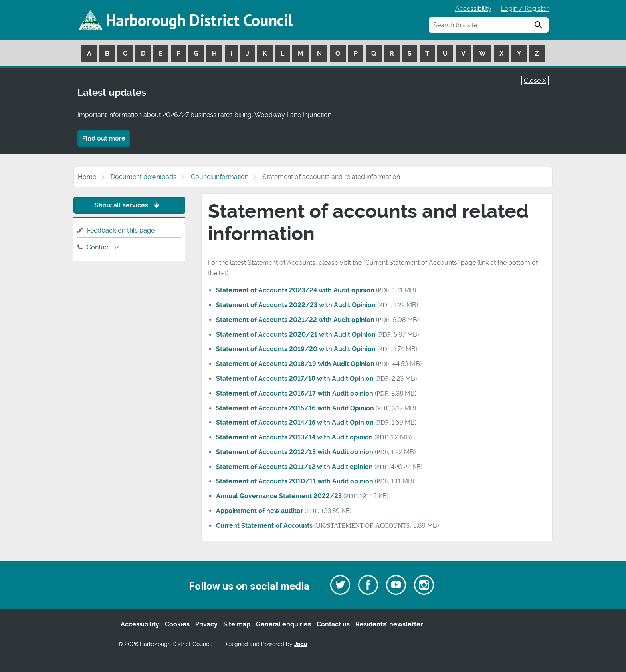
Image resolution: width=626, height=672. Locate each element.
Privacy (206, 624)
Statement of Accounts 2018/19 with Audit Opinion (295, 364)
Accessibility (473, 9)
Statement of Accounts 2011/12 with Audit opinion (294, 467)
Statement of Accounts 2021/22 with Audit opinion (295, 320)
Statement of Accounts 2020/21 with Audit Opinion (296, 335)
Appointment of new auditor (260, 511)
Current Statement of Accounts (264, 526)
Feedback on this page (121, 230)
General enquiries (283, 624)
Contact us (103, 247)
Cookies (177, 624)
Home (87, 177)
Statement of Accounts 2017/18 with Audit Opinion (295, 379)
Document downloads (144, 177)
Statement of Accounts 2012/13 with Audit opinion (295, 452)
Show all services (129, 205)
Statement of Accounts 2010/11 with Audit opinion (295, 481)
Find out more (104, 138)
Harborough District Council (199, 20)
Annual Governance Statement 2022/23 (279, 496)
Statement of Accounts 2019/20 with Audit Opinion (296, 349)
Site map (237, 624)
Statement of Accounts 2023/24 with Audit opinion (295, 290)
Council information (220, 177)
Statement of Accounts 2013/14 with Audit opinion (294, 437)
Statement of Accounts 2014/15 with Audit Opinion (295, 422)
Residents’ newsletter (389, 624)
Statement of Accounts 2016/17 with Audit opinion (295, 393)
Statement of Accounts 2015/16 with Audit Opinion (295, 408)
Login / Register (525, 9)
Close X (535, 81)
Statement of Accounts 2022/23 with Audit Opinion (296, 305)
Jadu (301, 644)
